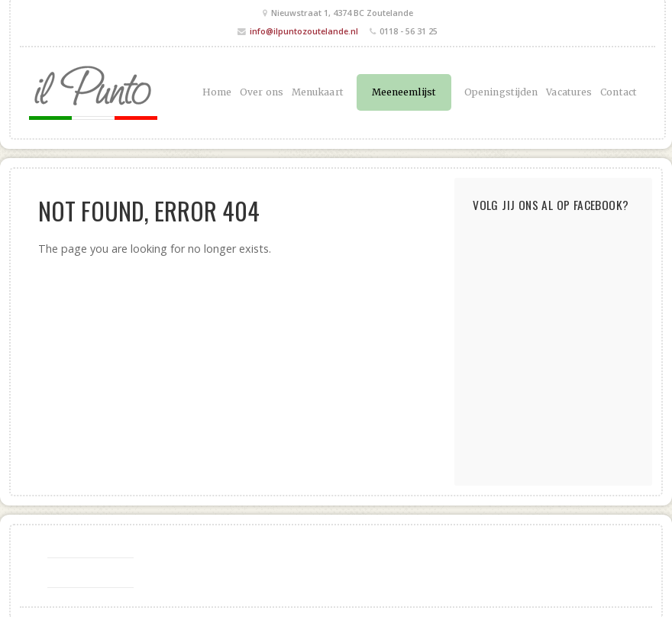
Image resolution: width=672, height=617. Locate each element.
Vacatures (569, 92)
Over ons (262, 92)
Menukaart (318, 92)
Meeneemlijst (404, 92)
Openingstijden (501, 92)
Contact (619, 92)
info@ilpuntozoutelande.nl (304, 31)
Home (217, 92)
